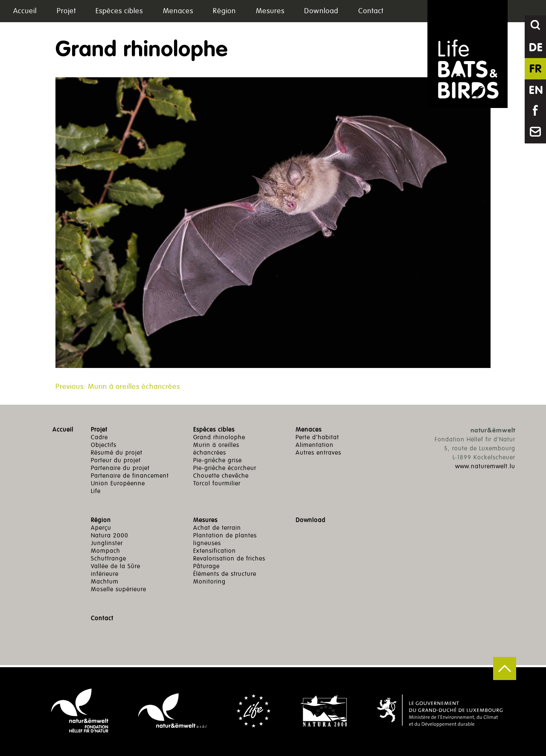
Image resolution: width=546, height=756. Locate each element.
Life (96, 491)
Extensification (215, 551)
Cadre (99, 437)
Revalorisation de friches (229, 559)
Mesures (270, 11)
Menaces (178, 11)
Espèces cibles (119, 11)
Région (224, 11)
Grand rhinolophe (219, 437)
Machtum (105, 582)
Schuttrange (109, 559)
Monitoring (209, 582)
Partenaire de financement (130, 476)
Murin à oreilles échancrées (216, 449)
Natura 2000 (110, 536)
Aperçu (101, 528)
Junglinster (107, 543)
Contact (371, 11)
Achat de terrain (217, 528)
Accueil (25, 11)
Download (321, 11)
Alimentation (315, 445)
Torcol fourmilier (217, 483)
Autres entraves (318, 453)
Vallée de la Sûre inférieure (116, 570)
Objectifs (104, 445)
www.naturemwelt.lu (485, 466)
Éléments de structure (225, 574)
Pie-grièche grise (218, 460)
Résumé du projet (117, 453)
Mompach (106, 551)
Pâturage (206, 566)
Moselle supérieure (119, 589)
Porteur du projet (116, 460)
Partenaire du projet (120, 468)
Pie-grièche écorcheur (225, 468)
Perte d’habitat (317, 437)
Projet (66, 11)
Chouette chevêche (221, 476)
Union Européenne (118, 483)
